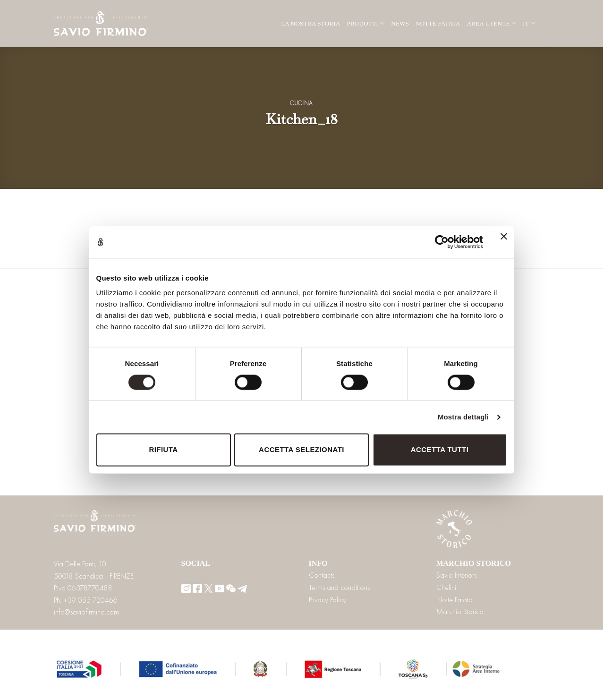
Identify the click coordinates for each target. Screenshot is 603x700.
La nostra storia (310, 23)
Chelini (446, 587)
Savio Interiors (456, 575)
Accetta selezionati (301, 450)
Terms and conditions (339, 587)
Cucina (301, 103)
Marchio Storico (460, 611)
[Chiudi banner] (504, 242)
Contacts (322, 575)
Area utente (491, 23)
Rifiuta (163, 450)
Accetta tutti (440, 450)
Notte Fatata (438, 23)
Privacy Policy (327, 600)
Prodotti (365, 23)
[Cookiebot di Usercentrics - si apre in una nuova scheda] (442, 242)
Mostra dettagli (463, 417)
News (400, 23)
